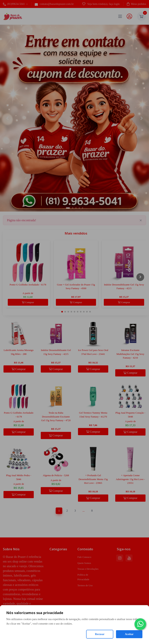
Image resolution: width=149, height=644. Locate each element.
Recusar (100, 634)
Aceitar (129, 634)
